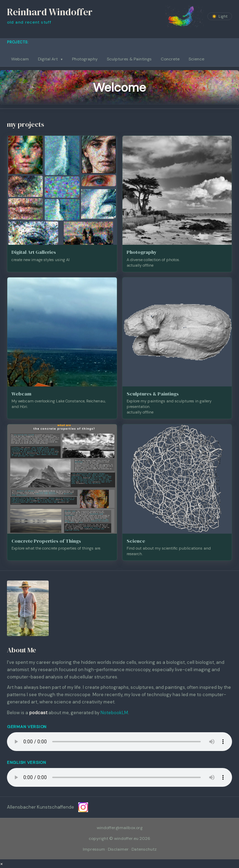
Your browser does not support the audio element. (119, 742)
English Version (27, 762)
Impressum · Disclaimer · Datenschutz (120, 849)
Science (196, 59)
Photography (85, 59)
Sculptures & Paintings (129, 59)
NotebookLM (114, 713)
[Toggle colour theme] (220, 16)
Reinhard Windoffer (50, 12)
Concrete (170, 59)
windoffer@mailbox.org (120, 828)
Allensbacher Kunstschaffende (41, 807)
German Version (27, 727)
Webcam (20, 59)
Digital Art (50, 59)
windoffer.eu (126, 838)
